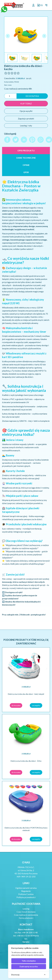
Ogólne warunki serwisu (26, 888)
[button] (44, 36)
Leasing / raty (26, 125)
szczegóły (36, 705)
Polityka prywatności (26, 897)
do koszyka (32, 96)
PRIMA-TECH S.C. (26, 867)
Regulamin (26, 891)
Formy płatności (26, 918)
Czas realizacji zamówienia (26, 915)
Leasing (26, 909)
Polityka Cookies (26, 894)
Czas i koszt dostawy (26, 912)
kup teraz (26, 103)
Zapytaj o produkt (26, 119)
